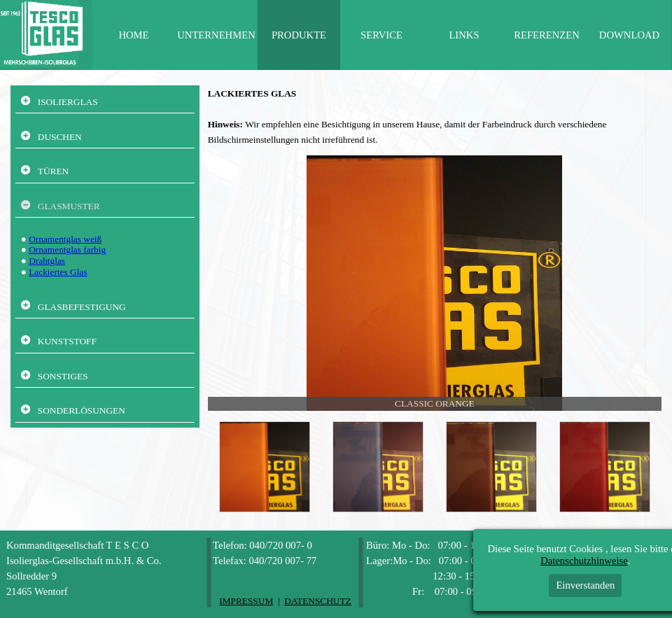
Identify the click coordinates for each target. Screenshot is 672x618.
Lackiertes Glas (58, 272)
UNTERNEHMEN (216, 35)
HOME (133, 35)
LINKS (464, 35)
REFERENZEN (547, 35)
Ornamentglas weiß (65, 239)
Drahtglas (47, 261)
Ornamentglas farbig (67, 250)
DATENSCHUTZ (318, 601)
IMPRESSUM (246, 601)
